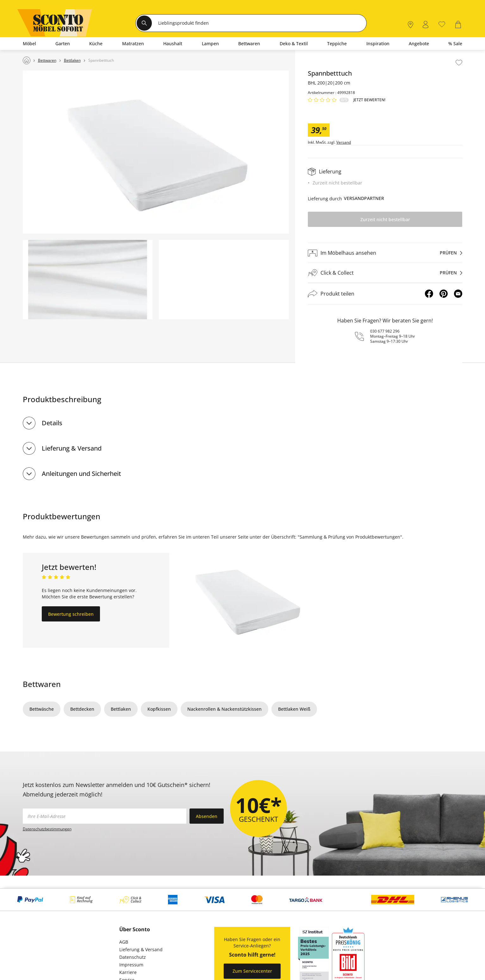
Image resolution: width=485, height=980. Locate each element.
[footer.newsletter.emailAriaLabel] (105, 816)
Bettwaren (42, 684)
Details (52, 423)
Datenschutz (133, 957)
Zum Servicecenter (252, 971)
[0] (442, 24)
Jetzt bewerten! (369, 100)
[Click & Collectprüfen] (385, 273)
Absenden (207, 816)
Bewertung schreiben (71, 614)
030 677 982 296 (385, 331)
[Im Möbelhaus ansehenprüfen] (385, 253)
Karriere (128, 972)
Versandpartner (364, 198)
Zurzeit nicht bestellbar (385, 219)
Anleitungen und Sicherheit (81, 474)
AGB (124, 942)
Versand (344, 142)
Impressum (131, 965)
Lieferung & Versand (72, 448)
